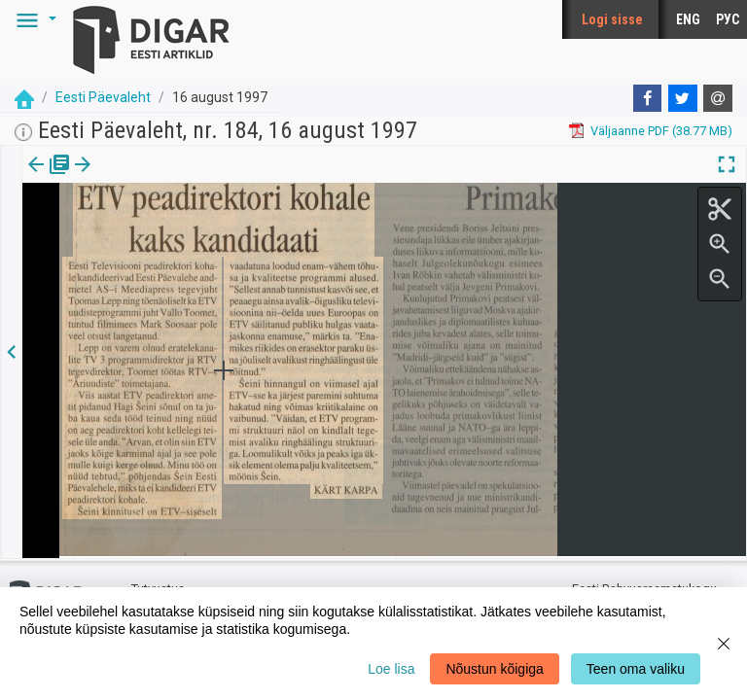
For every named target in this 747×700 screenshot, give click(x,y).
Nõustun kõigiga (494, 669)
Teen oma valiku (636, 669)
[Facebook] (648, 98)
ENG (688, 19)
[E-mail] (718, 98)
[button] (33, 19)
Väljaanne (49, 178)
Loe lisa (391, 669)
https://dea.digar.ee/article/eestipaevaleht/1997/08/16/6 (183, 231)
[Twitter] (683, 98)
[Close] (724, 644)
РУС (728, 19)
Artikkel (136, 178)
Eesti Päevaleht (103, 97)
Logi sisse (612, 19)
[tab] (49, 178)
